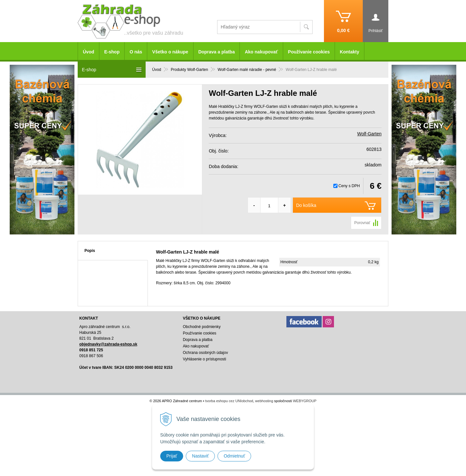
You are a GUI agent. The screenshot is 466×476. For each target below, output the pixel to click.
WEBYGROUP (305, 401)
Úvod (89, 52)
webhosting (264, 401)
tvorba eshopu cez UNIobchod (229, 401)
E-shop (112, 52)
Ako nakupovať (261, 52)
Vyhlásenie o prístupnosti (205, 359)
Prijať (172, 456)
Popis (90, 251)
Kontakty (349, 52)
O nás (136, 52)
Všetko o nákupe (170, 52)
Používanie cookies (309, 52)
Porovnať (362, 223)
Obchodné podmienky (202, 327)
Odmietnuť (234, 456)
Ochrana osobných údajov (205, 353)
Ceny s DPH (349, 186)
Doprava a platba (217, 52)
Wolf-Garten (369, 134)
